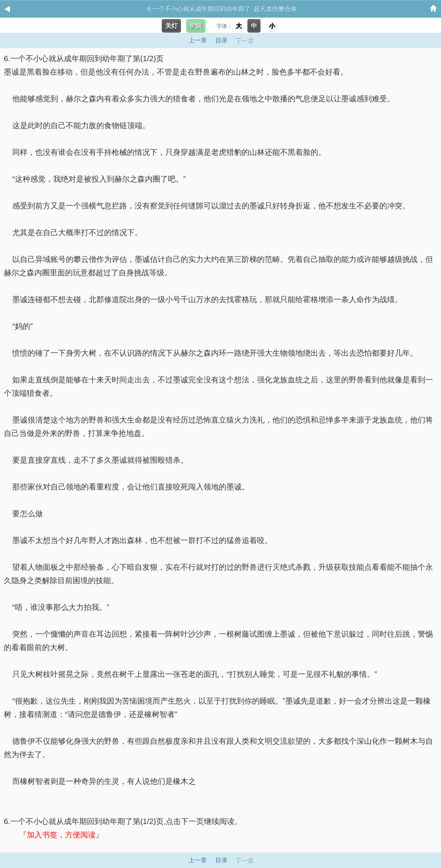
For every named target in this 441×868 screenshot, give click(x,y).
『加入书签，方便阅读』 (61, 835)
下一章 (244, 40)
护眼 (196, 26)
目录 (221, 40)
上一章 (198, 40)
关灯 (171, 26)
